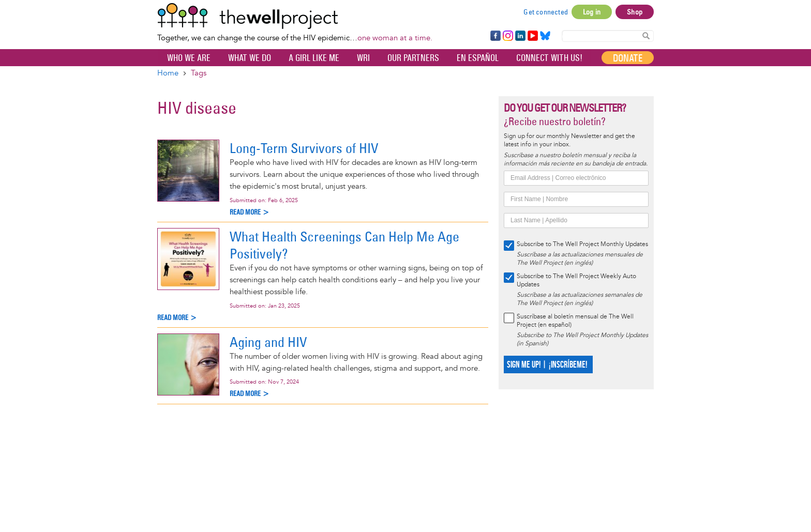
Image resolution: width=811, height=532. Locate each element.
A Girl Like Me (314, 58)
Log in (592, 12)
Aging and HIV (268, 342)
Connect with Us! (549, 58)
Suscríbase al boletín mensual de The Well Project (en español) (575, 321)
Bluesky (545, 36)
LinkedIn (520, 36)
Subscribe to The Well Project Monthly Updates (582, 244)
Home (168, 73)
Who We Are (189, 58)
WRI (363, 58)
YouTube (532, 36)
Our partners (413, 58)
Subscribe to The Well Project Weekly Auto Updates (576, 280)
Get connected (546, 12)
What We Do (250, 58)
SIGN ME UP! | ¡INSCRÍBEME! (547, 365)
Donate (628, 58)
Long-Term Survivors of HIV (304, 148)
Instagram (507, 36)
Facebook (495, 36)
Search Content (646, 35)
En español (478, 58)
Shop (635, 12)
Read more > (250, 212)
